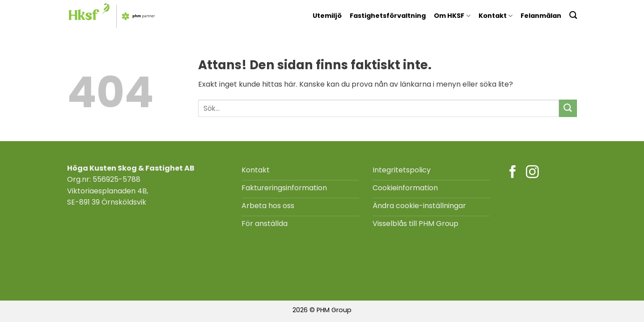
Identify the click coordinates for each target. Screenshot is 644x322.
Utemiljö (327, 16)
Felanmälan (541, 16)
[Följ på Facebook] (513, 173)
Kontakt (496, 16)
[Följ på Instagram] (532, 173)
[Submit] (568, 108)
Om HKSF (452, 16)
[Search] (573, 15)
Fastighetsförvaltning (388, 16)
